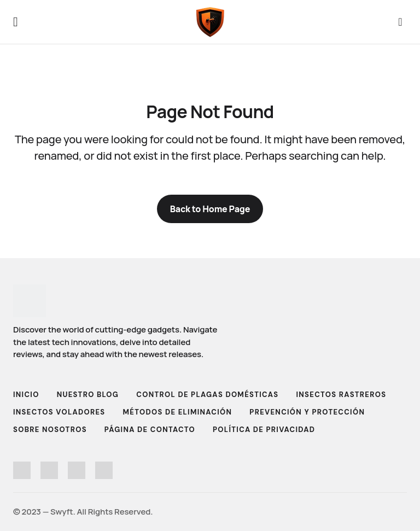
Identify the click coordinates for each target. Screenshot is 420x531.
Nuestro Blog (88, 395)
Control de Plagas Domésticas (207, 395)
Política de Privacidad (264, 430)
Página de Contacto (150, 430)
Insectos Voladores (59, 412)
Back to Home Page (210, 209)
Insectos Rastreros (342, 395)
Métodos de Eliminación (177, 412)
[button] (16, 22)
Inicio (26, 395)
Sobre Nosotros (50, 430)
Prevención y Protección (307, 412)
